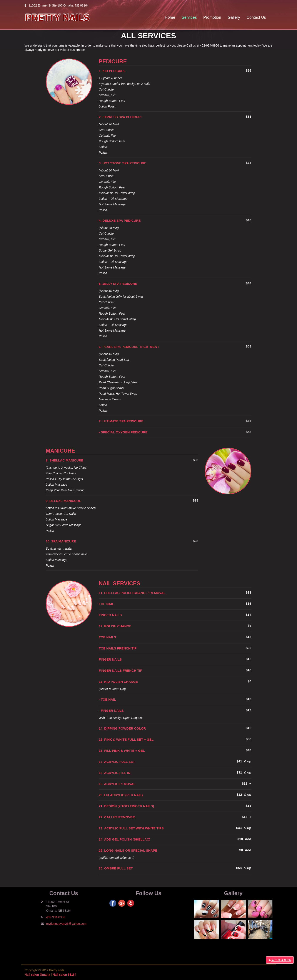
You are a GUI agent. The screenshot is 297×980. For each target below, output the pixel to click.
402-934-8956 (280, 960)
